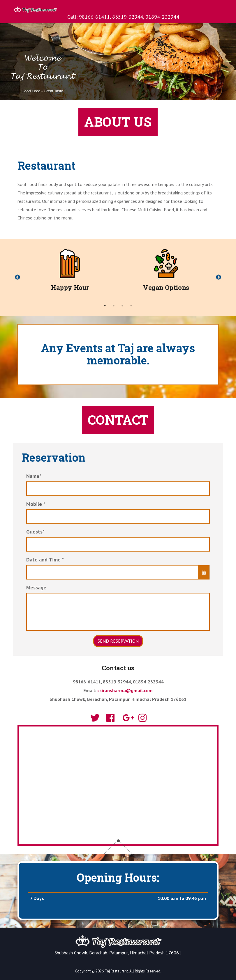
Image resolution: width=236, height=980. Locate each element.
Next (219, 277)
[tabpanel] (70, 273)
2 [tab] (114, 306)
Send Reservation (118, 641)
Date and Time (45, 560)
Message (36, 588)
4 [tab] (131, 306)
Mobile (36, 504)
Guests (35, 532)
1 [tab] (105, 306)
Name (34, 476)
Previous (17, 277)
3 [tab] (122, 306)
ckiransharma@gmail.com (125, 690)
